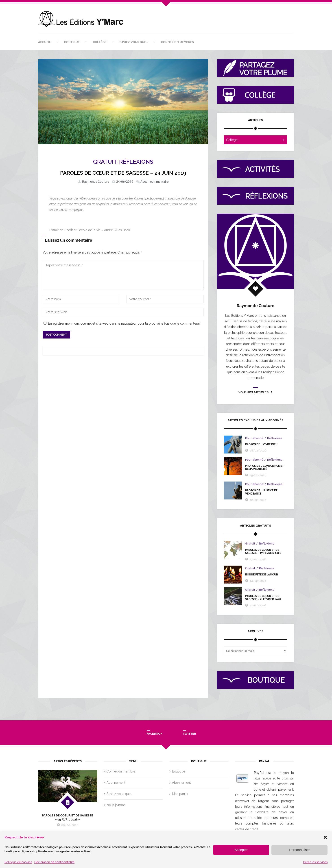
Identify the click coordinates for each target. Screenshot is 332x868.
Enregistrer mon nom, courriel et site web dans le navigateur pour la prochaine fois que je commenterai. (124, 323)
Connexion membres (177, 42)
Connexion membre (121, 771)
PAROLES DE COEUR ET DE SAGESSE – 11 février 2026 (263, 598)
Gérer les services (315, 862)
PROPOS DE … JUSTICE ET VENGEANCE (261, 492)
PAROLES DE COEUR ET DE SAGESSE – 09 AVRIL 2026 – (68, 817)
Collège (100, 42)
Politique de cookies (18, 862)
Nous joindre (116, 805)
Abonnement (116, 783)
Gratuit (105, 162)
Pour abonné (254, 438)
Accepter (241, 850)
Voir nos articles (256, 392)
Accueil (45, 42)
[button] (325, 837)
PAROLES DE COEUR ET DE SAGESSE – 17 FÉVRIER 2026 (263, 551)
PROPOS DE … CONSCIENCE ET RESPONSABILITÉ (264, 467)
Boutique (72, 42)
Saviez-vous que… (134, 42)
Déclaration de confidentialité (54, 862)
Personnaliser (299, 850)
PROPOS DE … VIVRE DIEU (261, 444)
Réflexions (136, 162)
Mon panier (180, 794)
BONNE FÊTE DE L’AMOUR (262, 575)
